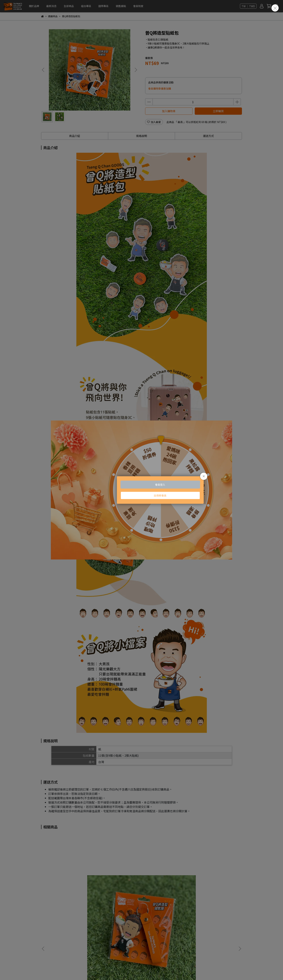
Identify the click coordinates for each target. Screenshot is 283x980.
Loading (142, 490)
